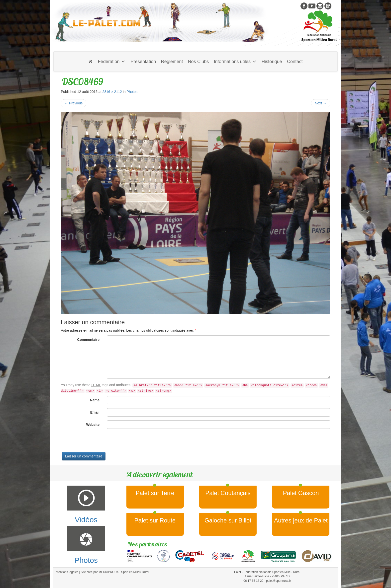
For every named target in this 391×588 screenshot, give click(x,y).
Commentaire (88, 340)
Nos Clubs (198, 62)
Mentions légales (67, 572)
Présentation (143, 62)
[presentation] (99, 442)
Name (95, 400)
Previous (74, 103)
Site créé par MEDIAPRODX (100, 572)
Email (95, 412)
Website (93, 425)
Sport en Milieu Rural (135, 572)
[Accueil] (91, 62)
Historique (272, 62)
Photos (132, 92)
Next (321, 103)
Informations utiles (235, 62)
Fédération (112, 62)
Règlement (172, 62)
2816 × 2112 (112, 92)
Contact (295, 62)
